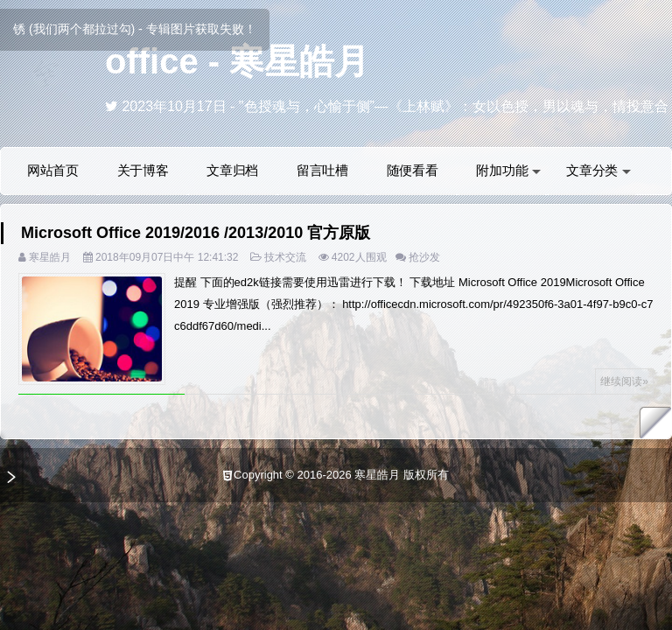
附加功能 (508, 170)
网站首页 (53, 170)
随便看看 (413, 170)
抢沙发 (424, 257)
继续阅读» (624, 381)
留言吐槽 (322, 170)
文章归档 (232, 170)
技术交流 (285, 257)
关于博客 (143, 170)
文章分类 (598, 170)
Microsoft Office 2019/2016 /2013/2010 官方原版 (196, 233)
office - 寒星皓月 (237, 61)
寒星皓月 (50, 257)
